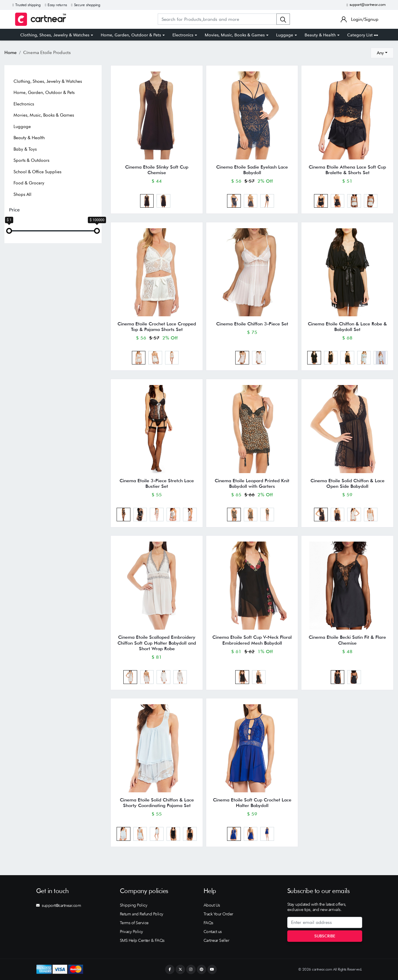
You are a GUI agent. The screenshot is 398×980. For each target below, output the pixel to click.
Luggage (285, 35)
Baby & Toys (25, 149)
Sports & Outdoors (31, 160)
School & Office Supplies (37, 172)
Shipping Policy (134, 905)
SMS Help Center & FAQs (142, 940)
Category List (363, 35)
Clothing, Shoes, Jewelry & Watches (55, 35)
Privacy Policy (131, 932)
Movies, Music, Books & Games (235, 35)
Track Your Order (218, 914)
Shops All (22, 194)
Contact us (213, 932)
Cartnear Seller (216, 940)
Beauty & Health (320, 35)
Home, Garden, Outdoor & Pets (131, 35)
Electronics (183, 35)
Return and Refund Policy (142, 914)
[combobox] (382, 53)
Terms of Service (134, 923)
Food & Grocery (29, 183)
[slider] (9, 231)
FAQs (208, 923)
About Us (212, 905)
